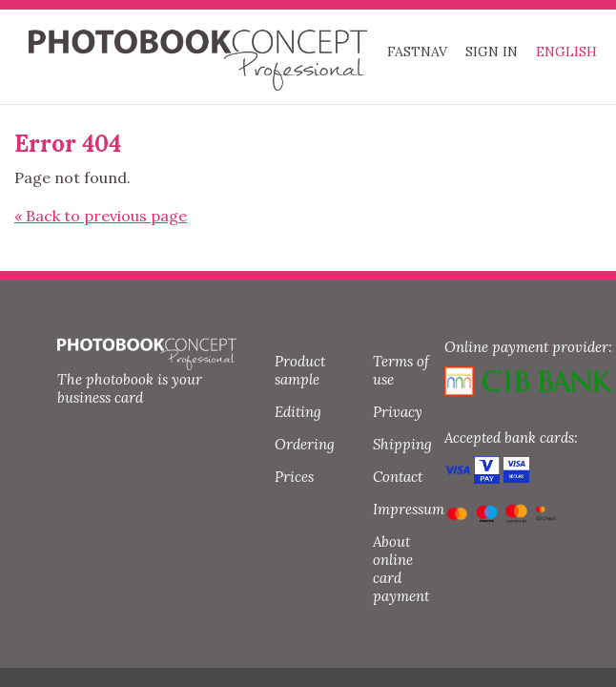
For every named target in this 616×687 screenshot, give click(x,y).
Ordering (305, 444)
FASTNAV (417, 52)
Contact (398, 477)
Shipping (402, 444)
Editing (298, 412)
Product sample (300, 370)
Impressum (409, 509)
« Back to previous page (101, 216)
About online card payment (401, 569)
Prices (294, 477)
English (566, 52)
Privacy (398, 412)
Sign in (492, 52)
